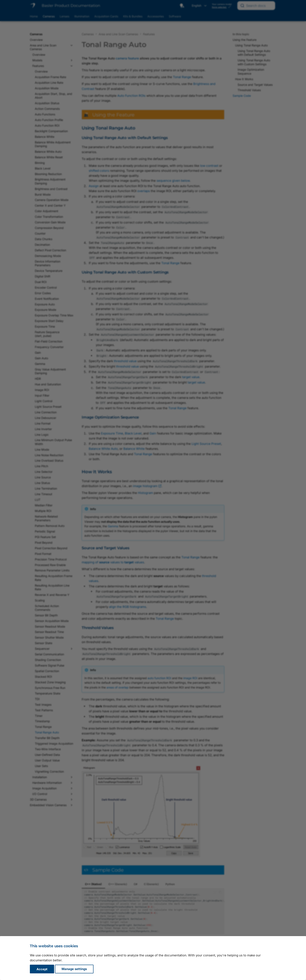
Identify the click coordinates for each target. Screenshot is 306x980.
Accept (42, 969)
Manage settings (74, 969)
